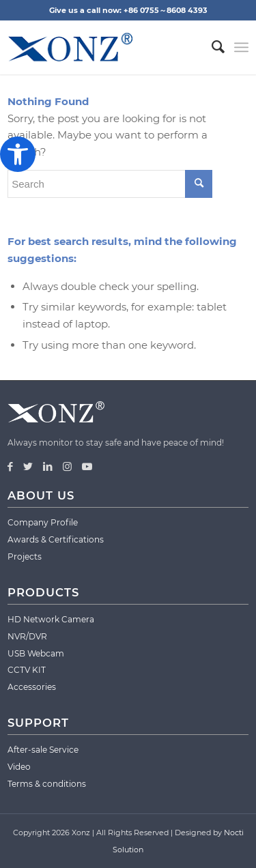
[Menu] (241, 47)
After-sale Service (43, 750)
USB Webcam (36, 653)
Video (19, 767)
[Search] (211, 47)
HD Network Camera (51, 619)
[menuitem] (211, 47)
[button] (18, 154)
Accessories (32, 687)
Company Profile (43, 522)
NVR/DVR (27, 636)
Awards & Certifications (56, 539)
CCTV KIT (27, 670)
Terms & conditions (47, 784)
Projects (25, 556)
